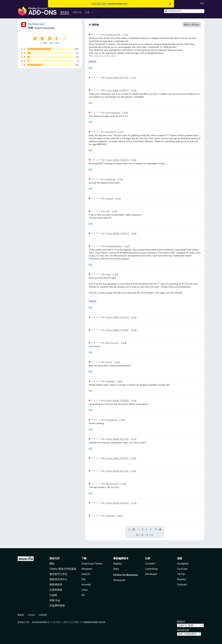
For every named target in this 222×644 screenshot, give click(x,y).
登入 (202, 3)
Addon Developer (45, 28)
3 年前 (125, 35)
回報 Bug (55, 600)
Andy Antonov (112, 343)
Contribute (151, 569)
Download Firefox (92, 564)
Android (86, 584)
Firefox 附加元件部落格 (63, 569)
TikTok (181, 574)
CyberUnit (110, 516)
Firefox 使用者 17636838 (117, 401)
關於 (52, 564)
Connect (150, 564)
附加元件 (55, 558)
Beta (116, 569)
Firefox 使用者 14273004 (117, 317)
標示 (91, 68)
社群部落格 (56, 590)
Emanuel (109, 198)
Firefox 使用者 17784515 (117, 233)
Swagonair (110, 179)
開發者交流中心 (58, 579)
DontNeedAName (114, 246)
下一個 (158, 529)
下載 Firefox (101, 4)
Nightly (118, 564)
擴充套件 (65, 12)
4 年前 (127, 246)
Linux (85, 590)
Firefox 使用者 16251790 (117, 439)
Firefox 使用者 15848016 (117, 160)
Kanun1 (109, 362)
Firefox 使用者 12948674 (117, 90)
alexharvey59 (112, 484)
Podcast (182, 584)
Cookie (31, 615)
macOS (86, 574)
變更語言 (181, 621)
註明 (26, 622)
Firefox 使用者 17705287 (117, 330)
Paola (108, 274)
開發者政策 (56, 584)
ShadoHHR (111, 132)
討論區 (53, 595)
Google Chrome (113, 35)
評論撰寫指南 (57, 605)
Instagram (183, 564)
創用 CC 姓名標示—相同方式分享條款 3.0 (64, 622)
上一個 (132, 529)
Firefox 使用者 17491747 (117, 458)
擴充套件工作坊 (58, 574)
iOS (83, 579)
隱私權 (21, 615)
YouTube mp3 (36, 24)
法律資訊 (43, 615)
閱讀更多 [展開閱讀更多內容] (93, 61)
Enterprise (119, 580)
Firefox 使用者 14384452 (117, 503)
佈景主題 (77, 12)
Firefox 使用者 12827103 (117, 78)
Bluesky (182, 579)
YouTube (182, 569)
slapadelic (110, 381)
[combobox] (184, 11)
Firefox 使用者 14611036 (117, 471)
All (83, 595)
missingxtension (113, 113)
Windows (87, 569)
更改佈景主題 (183, 630)
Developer (151, 574)
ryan (108, 211)
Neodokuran (111, 420)
